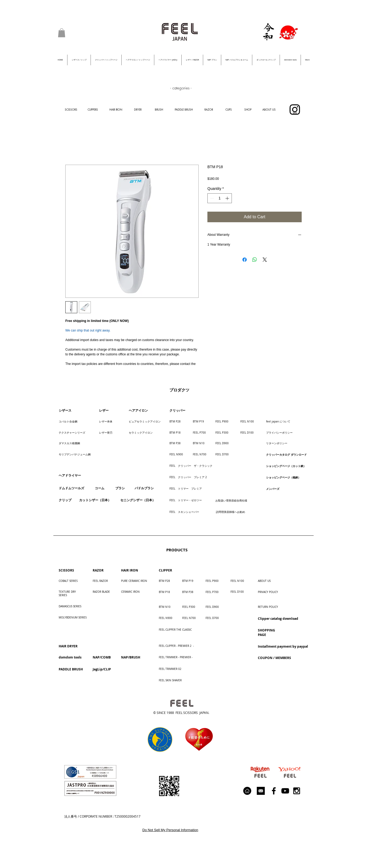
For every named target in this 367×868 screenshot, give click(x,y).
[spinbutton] (220, 198)
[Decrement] (212, 198)
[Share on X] (265, 260)
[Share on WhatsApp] (255, 260)
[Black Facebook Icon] (274, 791)
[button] (62, 33)
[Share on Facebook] (245, 260)
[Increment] (228, 198)
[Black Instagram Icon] (297, 791)
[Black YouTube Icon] (285, 791)
